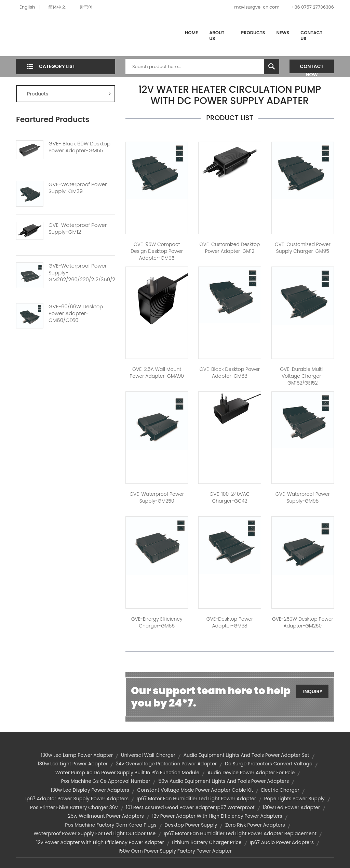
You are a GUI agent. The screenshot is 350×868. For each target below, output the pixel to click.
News (283, 33)
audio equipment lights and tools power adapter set (246, 755)
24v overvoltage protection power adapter (166, 764)
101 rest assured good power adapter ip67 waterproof (190, 807)
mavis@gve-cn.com (257, 7)
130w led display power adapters (90, 790)
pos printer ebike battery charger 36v (74, 807)
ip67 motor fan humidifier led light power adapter (196, 799)
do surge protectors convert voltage (269, 764)
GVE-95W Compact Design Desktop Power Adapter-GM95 (157, 251)
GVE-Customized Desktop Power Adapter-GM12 (230, 248)
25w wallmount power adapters (106, 816)
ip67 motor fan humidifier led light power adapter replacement (240, 833)
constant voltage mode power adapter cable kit (195, 790)
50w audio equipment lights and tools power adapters (224, 781)
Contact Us (311, 36)
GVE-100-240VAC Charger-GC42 (230, 497)
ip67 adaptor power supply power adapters (77, 799)
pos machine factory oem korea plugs (111, 825)
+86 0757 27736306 (313, 7)
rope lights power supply (294, 799)
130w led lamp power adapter (77, 755)
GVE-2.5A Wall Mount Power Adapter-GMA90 (157, 373)
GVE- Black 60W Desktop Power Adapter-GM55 (79, 147)
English (27, 7)
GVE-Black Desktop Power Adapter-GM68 (230, 373)
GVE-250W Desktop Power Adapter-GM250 (303, 622)
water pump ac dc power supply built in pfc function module (127, 773)
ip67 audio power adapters (282, 842)
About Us (217, 36)
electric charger (280, 790)
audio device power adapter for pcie (251, 773)
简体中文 (57, 7)
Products (253, 33)
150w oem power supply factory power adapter (175, 851)
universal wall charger (148, 755)
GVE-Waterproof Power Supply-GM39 (78, 188)
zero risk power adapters (255, 825)
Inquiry (313, 691)
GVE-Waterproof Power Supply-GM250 (157, 497)
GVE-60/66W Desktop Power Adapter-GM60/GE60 (76, 313)
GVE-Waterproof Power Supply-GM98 (303, 497)
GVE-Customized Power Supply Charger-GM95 (303, 248)
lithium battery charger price (207, 842)
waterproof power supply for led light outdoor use (95, 833)
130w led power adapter (291, 807)
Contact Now (312, 68)
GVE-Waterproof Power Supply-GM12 (78, 229)
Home (191, 33)
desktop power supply (191, 825)
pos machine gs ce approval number (106, 781)
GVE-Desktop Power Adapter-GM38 (230, 622)
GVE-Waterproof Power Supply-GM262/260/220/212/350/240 (82, 273)
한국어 (86, 7)
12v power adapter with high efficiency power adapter (100, 842)
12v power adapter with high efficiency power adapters (217, 816)
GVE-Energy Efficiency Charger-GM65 (157, 622)
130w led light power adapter (72, 764)
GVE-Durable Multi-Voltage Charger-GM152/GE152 (302, 376)
